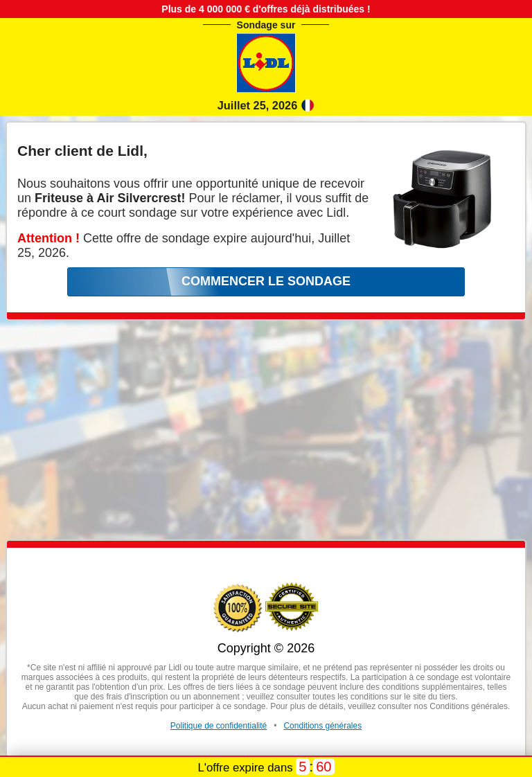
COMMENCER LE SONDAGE (266, 281)
